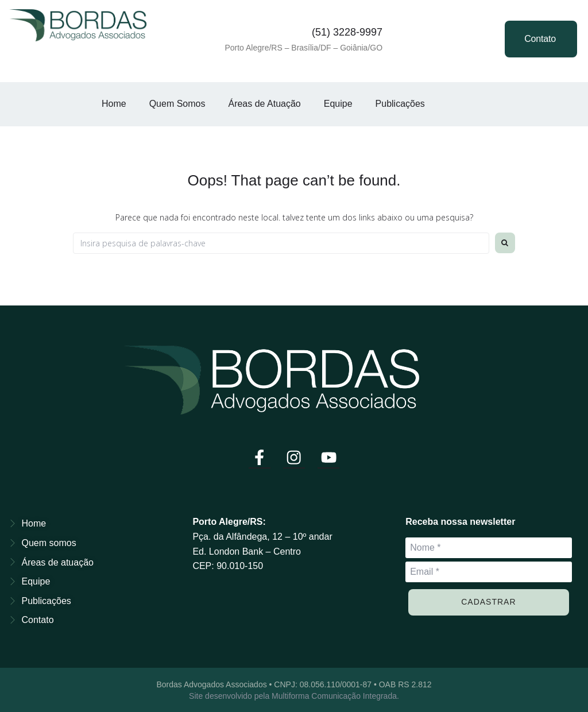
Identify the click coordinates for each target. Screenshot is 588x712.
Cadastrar (488, 601)
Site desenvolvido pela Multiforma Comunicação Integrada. (294, 695)
